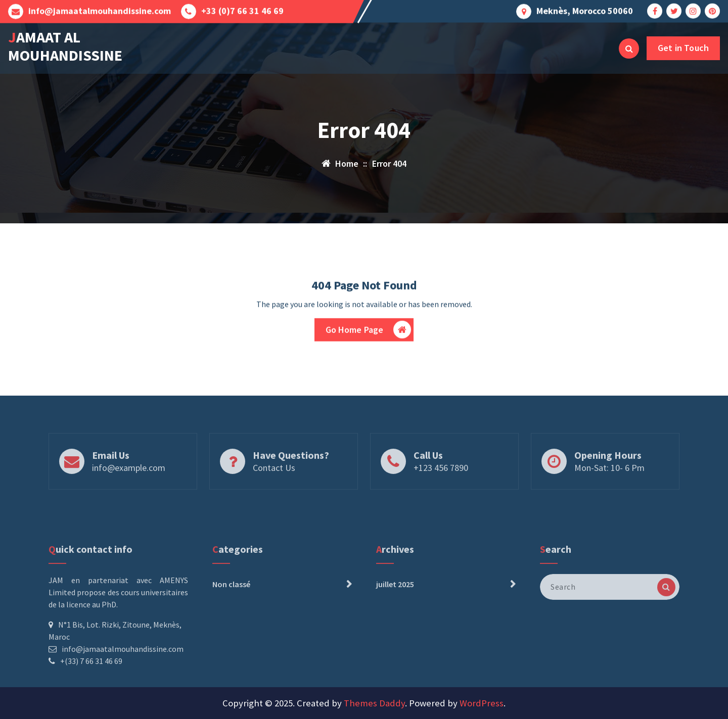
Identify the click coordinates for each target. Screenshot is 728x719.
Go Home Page (369, 332)
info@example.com (129, 481)
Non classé (231, 616)
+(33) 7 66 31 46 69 (91, 693)
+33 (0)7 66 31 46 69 (242, 10)
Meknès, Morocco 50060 (585, 10)
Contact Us (274, 481)
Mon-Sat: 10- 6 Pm (609, 481)
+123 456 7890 (441, 481)
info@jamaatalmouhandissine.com (100, 10)
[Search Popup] (629, 49)
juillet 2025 (395, 616)
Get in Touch (683, 48)
